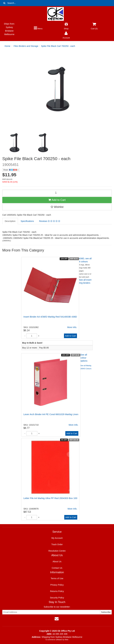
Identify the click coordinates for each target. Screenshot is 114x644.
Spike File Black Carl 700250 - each (58, 46)
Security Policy (57, 598)
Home (7, 46)
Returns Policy (57, 591)
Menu (38, 29)
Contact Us (57, 568)
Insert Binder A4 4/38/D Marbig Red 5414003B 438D (50, 317)
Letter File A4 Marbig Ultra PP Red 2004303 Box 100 (50, 498)
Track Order (57, 544)
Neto (66, 640)
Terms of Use (57, 578)
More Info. (72, 327)
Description (10, 221)
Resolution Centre (57, 551)
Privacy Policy (57, 585)
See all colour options (84, 358)
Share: (11, 170)
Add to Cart (57, 200)
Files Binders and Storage (26, 46)
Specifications (27, 221)
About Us (57, 561)
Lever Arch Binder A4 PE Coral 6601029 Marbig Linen (51, 414)
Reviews (50, 221)
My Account (57, 538)
